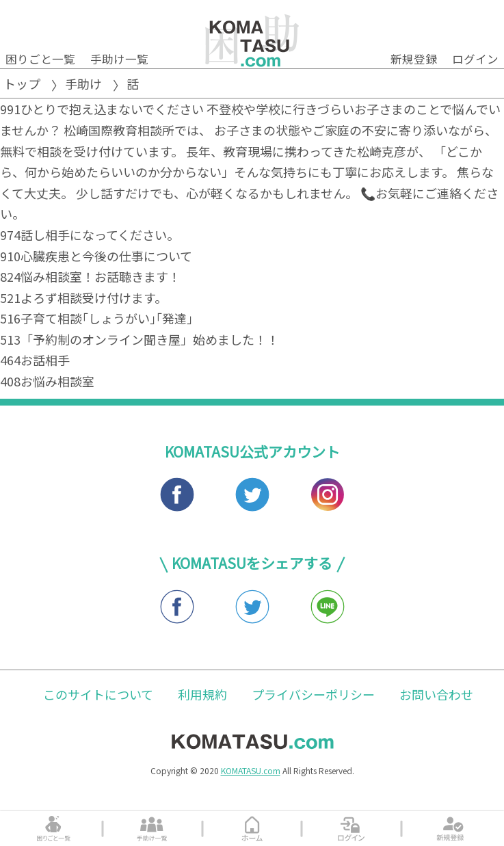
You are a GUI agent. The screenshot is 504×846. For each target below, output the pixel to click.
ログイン (475, 59)
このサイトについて (98, 694)
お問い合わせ (436, 694)
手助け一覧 (119, 59)
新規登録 (414, 59)
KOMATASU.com (251, 770)
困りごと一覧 (40, 59)
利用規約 (202, 694)
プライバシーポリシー (313, 694)
